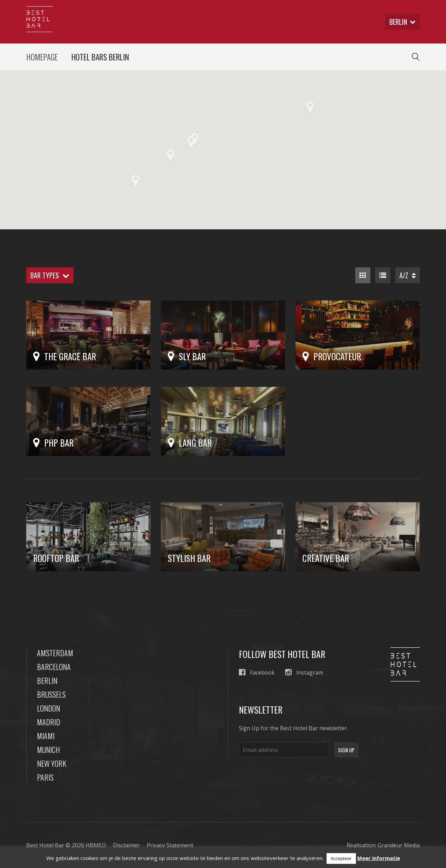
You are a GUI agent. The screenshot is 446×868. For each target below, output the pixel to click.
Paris (45, 777)
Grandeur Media (399, 845)
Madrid (49, 722)
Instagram (304, 672)
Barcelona (54, 667)
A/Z (408, 275)
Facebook (257, 672)
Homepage (42, 57)
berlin (403, 22)
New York (52, 763)
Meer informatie (379, 858)
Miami (46, 736)
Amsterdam (55, 653)
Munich (49, 750)
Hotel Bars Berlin (100, 57)
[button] (191, 143)
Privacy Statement (170, 845)
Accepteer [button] (341, 858)
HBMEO (96, 845)
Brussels (51, 694)
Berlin (47, 680)
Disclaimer (126, 845)
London (49, 708)
